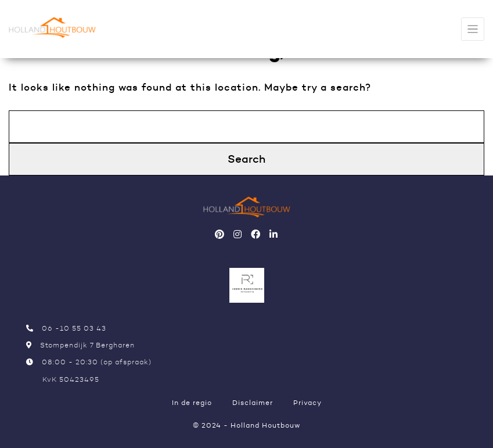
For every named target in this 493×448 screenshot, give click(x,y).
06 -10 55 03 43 (66, 328)
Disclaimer (253, 402)
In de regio (192, 402)
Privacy (307, 402)
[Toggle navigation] (473, 29)
